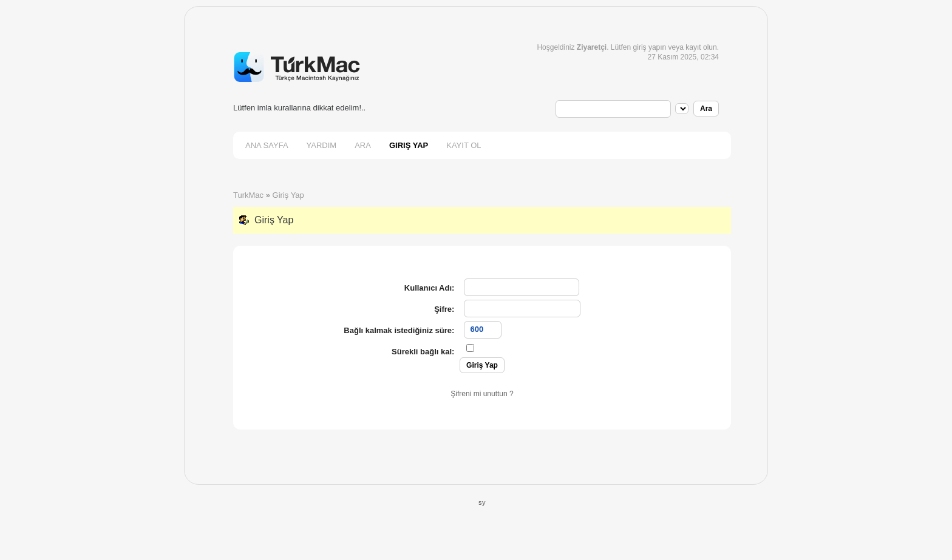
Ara (363, 145)
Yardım (322, 145)
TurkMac (248, 195)
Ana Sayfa (267, 145)
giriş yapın (650, 47)
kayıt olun (701, 47)
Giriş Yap (409, 145)
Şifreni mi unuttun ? (482, 394)
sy (482, 502)
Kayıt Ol (464, 145)
